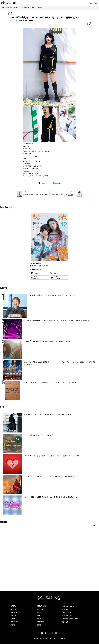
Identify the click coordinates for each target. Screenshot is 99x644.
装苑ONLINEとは (68, 606)
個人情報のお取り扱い (70, 619)
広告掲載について (69, 616)
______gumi (37, 171)
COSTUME (14, 609)
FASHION (13, 606)
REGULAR (14, 615)
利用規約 (65, 609)
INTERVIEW (14, 612)
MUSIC (13, 625)
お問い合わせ (67, 612)
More (94, 525)
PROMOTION (40, 622)
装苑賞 (39, 625)
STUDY (13, 619)
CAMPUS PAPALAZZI (27, 21)
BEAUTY (39, 615)
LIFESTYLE (39, 612)
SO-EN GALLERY (41, 609)
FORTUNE (39, 619)
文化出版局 (66, 622)
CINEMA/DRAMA (41, 606)
